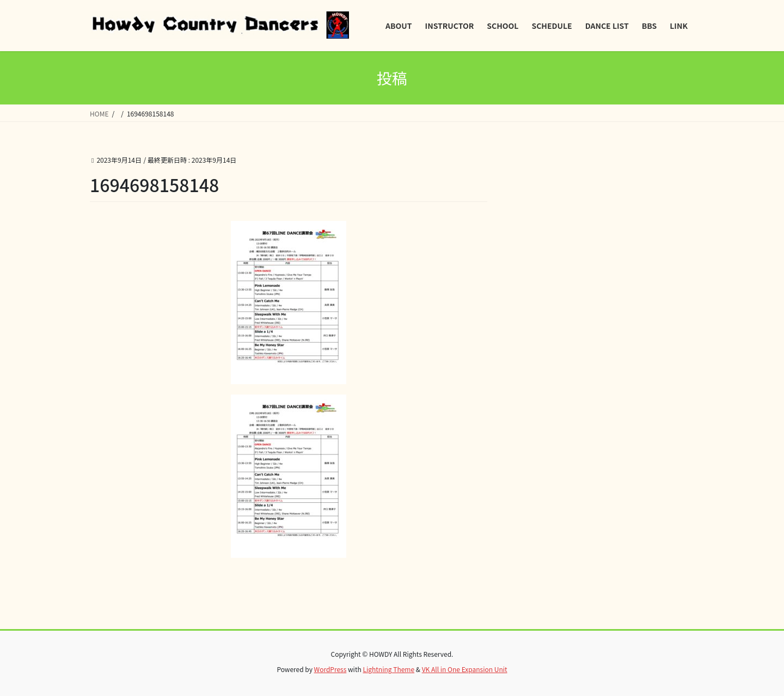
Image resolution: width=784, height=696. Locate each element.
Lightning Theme (388, 669)
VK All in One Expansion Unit (465, 669)
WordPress (330, 669)
